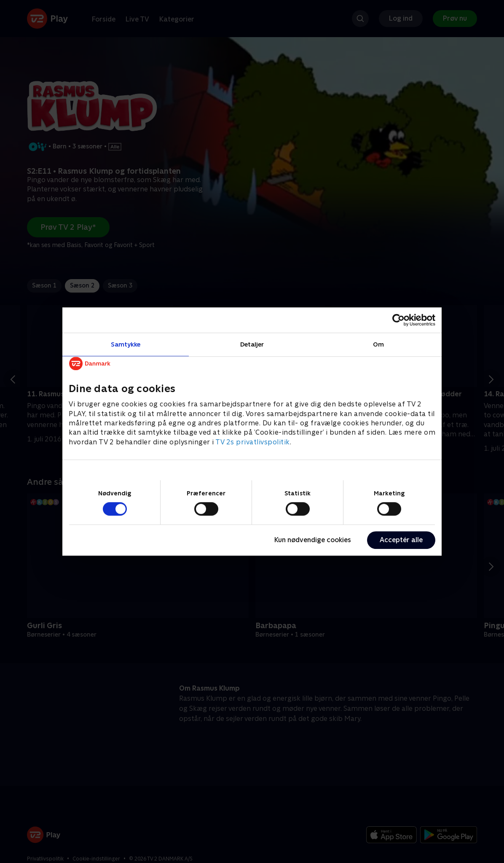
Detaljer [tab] (252, 344)
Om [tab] (378, 344)
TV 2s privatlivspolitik (253, 442)
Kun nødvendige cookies (313, 540)
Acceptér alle (401, 540)
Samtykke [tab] (126, 344)
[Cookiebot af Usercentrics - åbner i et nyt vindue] (398, 320)
